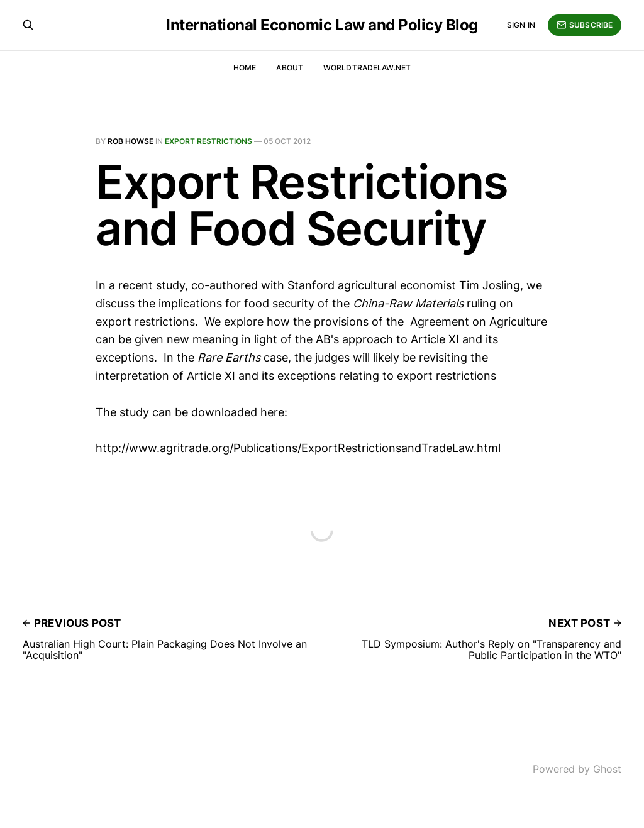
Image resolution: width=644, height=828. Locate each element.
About (290, 68)
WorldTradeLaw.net (367, 68)
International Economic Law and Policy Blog (322, 25)
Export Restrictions (208, 141)
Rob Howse (130, 141)
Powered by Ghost (577, 769)
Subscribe (585, 25)
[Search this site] (28, 25)
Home (245, 68)
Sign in (521, 25)
